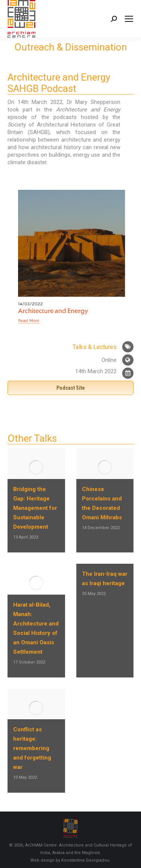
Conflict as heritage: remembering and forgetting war (32, 748)
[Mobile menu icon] (129, 19)
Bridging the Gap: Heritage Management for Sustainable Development (35, 508)
